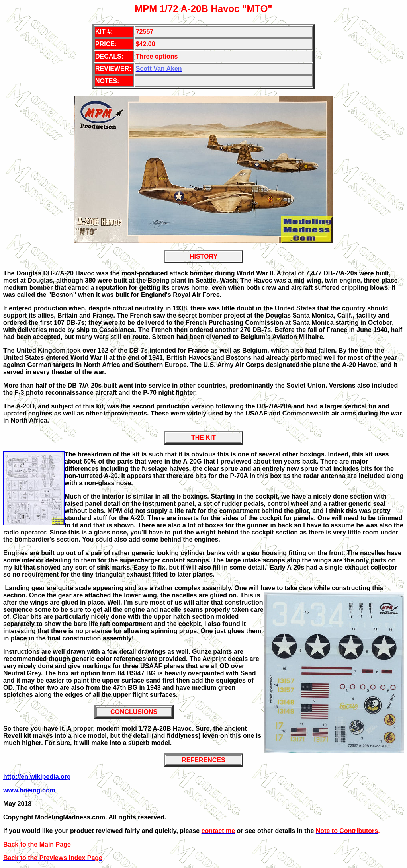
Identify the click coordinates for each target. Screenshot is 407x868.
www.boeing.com (29, 790)
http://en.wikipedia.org (37, 777)
